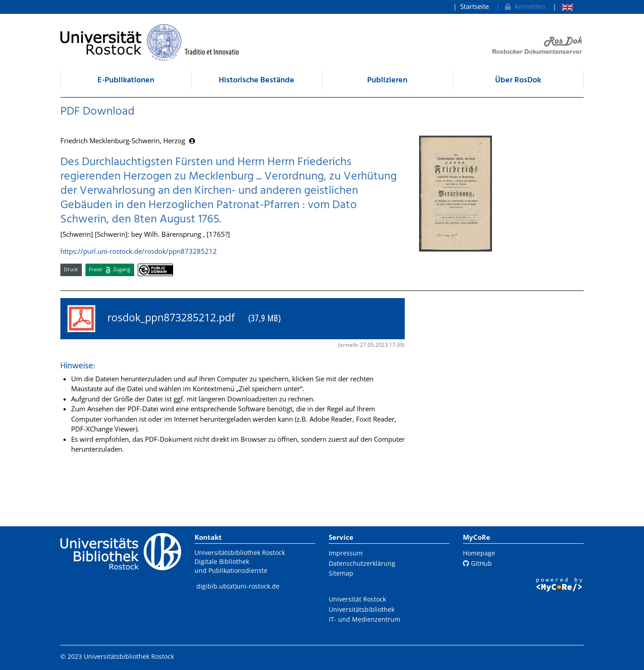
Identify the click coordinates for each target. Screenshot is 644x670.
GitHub (477, 563)
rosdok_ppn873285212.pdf (174, 319)
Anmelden (524, 6)
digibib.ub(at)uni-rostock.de (238, 586)
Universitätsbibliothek (362, 609)
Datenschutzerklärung (362, 563)
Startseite (475, 6)
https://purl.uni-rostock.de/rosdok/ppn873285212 (139, 251)
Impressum (346, 553)
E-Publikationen (126, 80)
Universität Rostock (357, 599)
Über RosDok (518, 80)
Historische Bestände (256, 80)
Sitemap (341, 573)
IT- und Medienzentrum (364, 619)
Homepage (479, 553)
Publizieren (387, 80)
